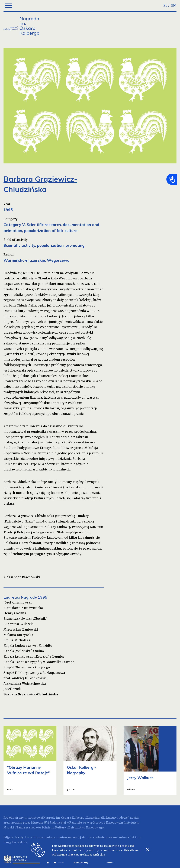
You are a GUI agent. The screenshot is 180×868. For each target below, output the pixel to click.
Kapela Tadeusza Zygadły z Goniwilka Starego (39, 662)
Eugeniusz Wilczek (18, 624)
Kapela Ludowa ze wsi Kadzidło (28, 646)
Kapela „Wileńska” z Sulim (24, 651)
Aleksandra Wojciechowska (25, 684)
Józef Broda (13, 689)
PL (165, 6)
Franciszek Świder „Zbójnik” (25, 619)
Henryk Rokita (15, 613)
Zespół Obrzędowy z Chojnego (27, 667)
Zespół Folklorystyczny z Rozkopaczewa (34, 673)
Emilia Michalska (17, 640)
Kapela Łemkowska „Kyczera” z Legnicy (34, 657)
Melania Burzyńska (18, 635)
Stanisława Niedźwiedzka (23, 608)
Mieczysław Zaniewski (21, 630)
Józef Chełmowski (18, 603)
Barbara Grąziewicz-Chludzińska (31, 695)
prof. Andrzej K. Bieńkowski (25, 678)
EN (173, 6)
